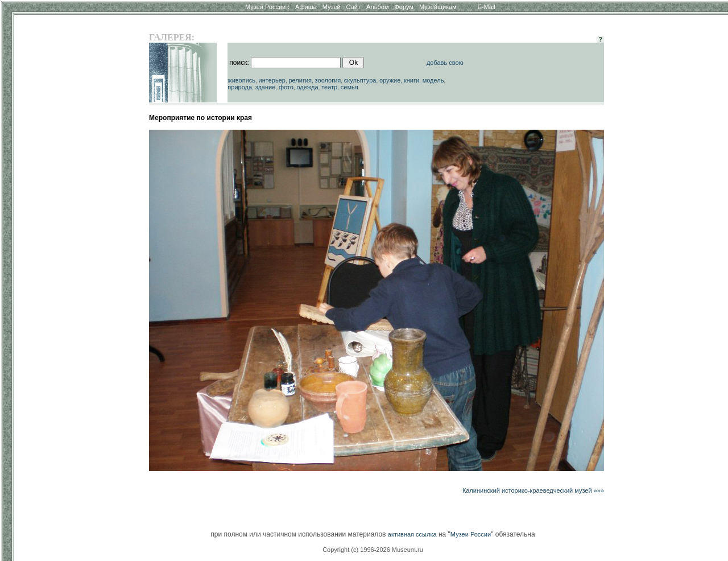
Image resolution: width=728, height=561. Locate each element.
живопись (241, 80)
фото (286, 87)
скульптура (360, 80)
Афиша (306, 7)
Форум (404, 7)
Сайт (353, 7)
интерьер (272, 80)
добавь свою (445, 63)
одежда (307, 87)
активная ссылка (412, 534)
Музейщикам (438, 7)
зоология (328, 80)
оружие (390, 80)
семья (349, 87)
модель (433, 80)
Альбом (377, 7)
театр (329, 87)
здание (266, 87)
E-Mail (487, 7)
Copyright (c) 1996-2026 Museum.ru (373, 550)
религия (300, 80)
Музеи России (267, 7)
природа (240, 87)
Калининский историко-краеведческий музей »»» (533, 490)
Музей (332, 7)
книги (411, 80)
